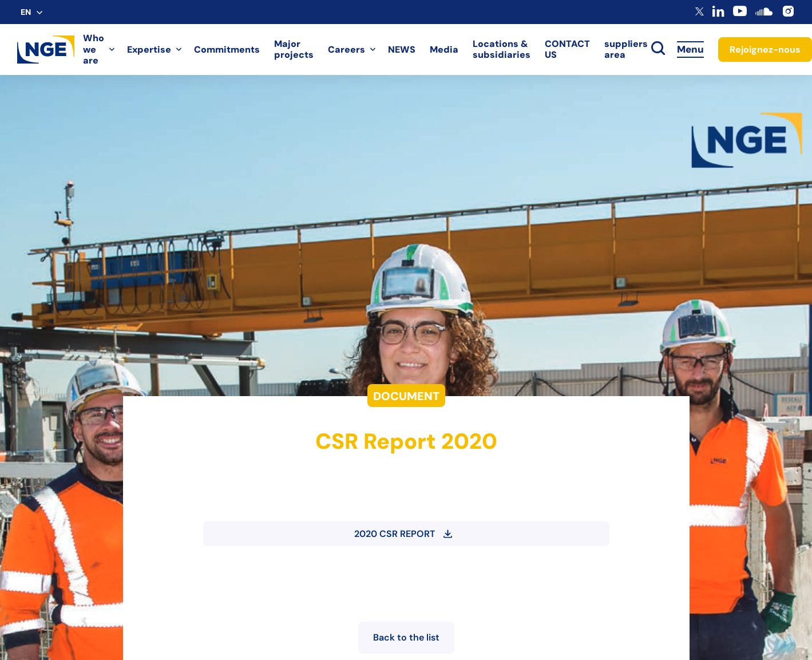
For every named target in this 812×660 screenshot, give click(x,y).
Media (444, 50)
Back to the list (406, 637)
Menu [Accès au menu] (690, 49)
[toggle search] (658, 49)
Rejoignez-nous (765, 50)
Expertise (149, 50)
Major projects (294, 49)
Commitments (227, 50)
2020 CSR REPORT (403, 534)
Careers (346, 50)
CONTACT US (567, 49)
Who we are (94, 49)
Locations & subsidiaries (502, 49)
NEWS (402, 50)
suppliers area (626, 49)
